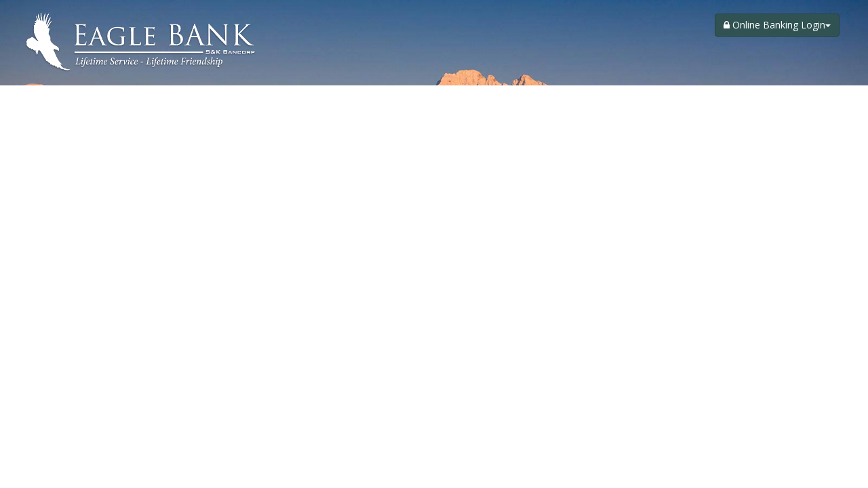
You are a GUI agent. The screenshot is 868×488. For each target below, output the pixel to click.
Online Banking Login (777, 25)
